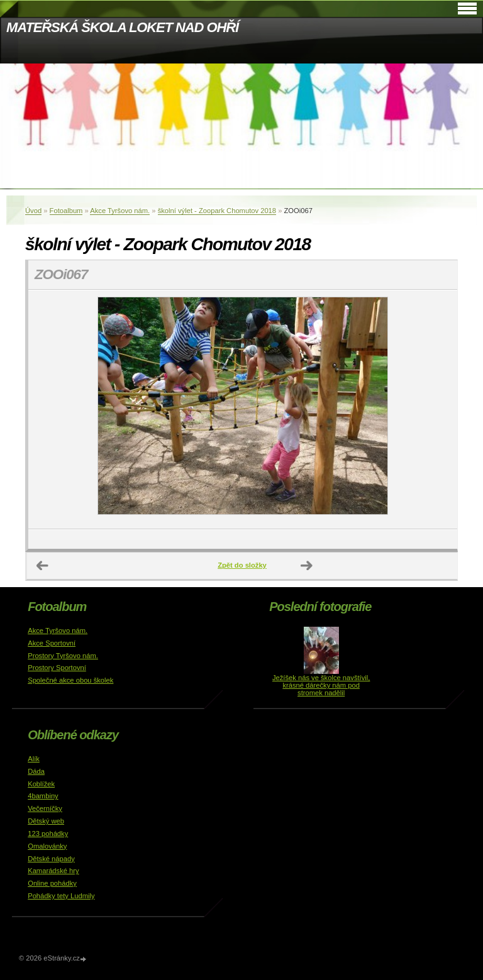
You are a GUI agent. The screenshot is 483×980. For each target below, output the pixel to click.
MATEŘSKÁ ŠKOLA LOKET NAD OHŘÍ (122, 27)
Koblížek (41, 784)
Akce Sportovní (52, 643)
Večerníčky (45, 808)
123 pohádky (48, 834)
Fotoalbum (66, 211)
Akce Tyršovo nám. (120, 211)
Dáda (36, 771)
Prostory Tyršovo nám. (63, 656)
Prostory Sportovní (57, 668)
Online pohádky (52, 883)
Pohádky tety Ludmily (61, 896)
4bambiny (43, 796)
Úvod (33, 211)
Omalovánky (47, 846)
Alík (34, 759)
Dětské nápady (51, 859)
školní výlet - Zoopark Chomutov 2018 (217, 211)
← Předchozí (43, 566)
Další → (307, 566)
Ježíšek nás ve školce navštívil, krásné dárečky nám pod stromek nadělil (321, 685)
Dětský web (46, 821)
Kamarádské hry (53, 871)
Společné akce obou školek (70, 680)
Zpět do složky (242, 565)
